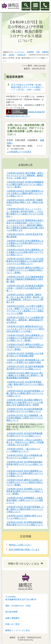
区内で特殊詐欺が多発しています (24, 549)
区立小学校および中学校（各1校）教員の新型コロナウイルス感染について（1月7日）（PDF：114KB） (27, 87)
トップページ (20, 52)
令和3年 (11, 55)
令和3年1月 (21, 55)
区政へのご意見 (12, 624)
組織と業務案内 (12, 618)
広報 (38, 52)
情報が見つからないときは (24, 564)
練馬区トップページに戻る (18, 630)
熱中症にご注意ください (20, 545)
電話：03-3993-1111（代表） (19, 606)
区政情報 (30, 52)
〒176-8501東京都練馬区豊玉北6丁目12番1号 (21, 598)
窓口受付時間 (11, 612)
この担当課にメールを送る (19, 152)
